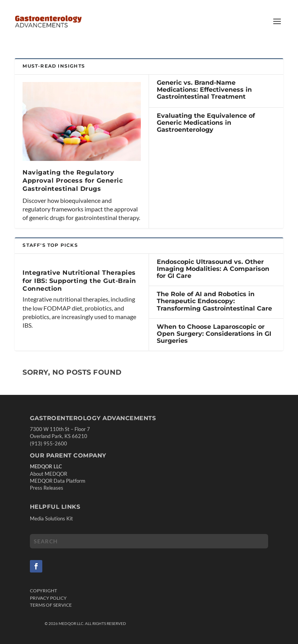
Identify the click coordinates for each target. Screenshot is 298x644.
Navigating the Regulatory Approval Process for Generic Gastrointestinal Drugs (73, 181)
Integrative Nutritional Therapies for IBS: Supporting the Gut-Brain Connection (79, 281)
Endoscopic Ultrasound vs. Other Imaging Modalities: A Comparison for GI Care (213, 269)
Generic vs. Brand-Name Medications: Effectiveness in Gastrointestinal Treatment (204, 90)
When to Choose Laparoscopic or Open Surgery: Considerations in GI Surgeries (214, 334)
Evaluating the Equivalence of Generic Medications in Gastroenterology (206, 123)
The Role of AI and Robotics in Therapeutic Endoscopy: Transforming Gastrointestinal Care (214, 301)
